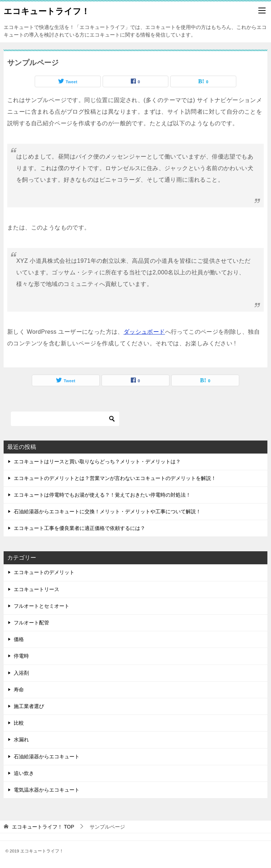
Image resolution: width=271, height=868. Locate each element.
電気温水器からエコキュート (47, 790)
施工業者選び (29, 706)
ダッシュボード (144, 332)
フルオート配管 (31, 623)
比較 (19, 723)
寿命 (19, 690)
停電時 (21, 656)
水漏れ (21, 740)
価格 (19, 639)
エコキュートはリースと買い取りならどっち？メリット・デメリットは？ (97, 462)
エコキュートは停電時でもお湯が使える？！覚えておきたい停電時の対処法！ (102, 495)
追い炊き (24, 773)
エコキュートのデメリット (44, 572)
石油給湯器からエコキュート (47, 757)
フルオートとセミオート (42, 606)
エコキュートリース (36, 589)
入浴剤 (21, 673)
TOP (43, 827)
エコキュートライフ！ (47, 10)
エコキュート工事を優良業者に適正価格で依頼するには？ (79, 528)
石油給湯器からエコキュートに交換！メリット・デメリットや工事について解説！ (107, 511)
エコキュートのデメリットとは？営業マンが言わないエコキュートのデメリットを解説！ (115, 478)
